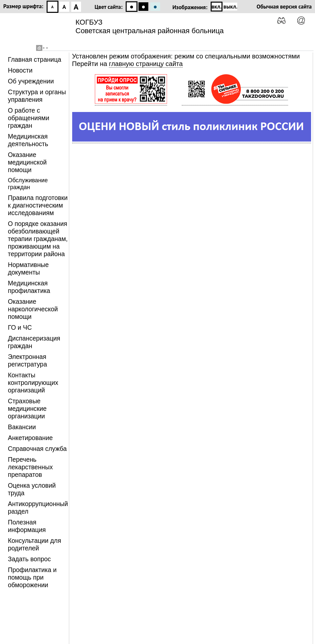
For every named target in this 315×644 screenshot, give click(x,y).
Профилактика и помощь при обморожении (32, 577)
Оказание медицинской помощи (27, 162)
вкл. (217, 7)
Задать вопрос (29, 559)
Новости (20, 70)
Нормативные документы (28, 268)
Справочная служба (37, 449)
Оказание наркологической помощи (33, 309)
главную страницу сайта (146, 64)
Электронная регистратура (27, 360)
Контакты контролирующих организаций (33, 383)
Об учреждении (31, 81)
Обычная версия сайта (284, 7)
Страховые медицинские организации (27, 409)
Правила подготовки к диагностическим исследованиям (38, 205)
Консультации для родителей (34, 544)
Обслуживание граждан (28, 184)
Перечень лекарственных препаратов (30, 467)
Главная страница (35, 59)
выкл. (230, 7)
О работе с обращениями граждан (29, 118)
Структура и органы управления (37, 96)
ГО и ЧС (20, 327)
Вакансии (22, 427)
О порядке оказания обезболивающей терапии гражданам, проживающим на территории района (38, 239)
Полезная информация (27, 526)
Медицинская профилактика (29, 287)
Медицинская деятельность (28, 140)
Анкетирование (30, 438)
